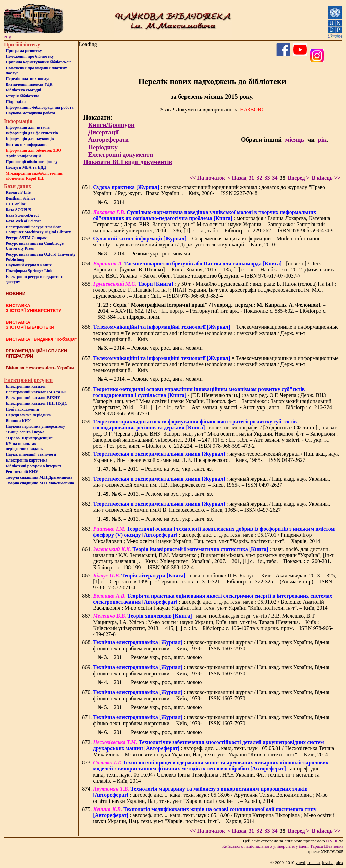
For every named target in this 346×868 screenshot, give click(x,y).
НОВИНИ (16, 294)
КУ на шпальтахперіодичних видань (24, 446)
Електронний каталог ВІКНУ (33, 398)
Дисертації (103, 132)
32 (259, 178)
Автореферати (108, 140)
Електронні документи (120, 154)
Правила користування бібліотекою (39, 62)
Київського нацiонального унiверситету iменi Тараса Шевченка (283, 846)
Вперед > (298, 178)
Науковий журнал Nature (29, 265)
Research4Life (18, 192)
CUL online (16, 204)
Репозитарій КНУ (22, 472)
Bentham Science (21, 198)
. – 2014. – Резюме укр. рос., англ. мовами (150, 348)
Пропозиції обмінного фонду (32, 162)
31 (251, 178)
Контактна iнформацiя (27, 144)
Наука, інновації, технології (31, 454)
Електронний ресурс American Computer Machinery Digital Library (38, 229)
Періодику (103, 147)
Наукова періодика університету (35, 426)
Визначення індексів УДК (29, 84)
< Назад (237, 178)
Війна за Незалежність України (40, 368)
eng (8, 37)
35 (282, 178)
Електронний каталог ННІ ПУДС (36, 403)
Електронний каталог (26, 386)
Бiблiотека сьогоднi (23, 90)
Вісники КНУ (18, 421)
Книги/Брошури (111, 125)
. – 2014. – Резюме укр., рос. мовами (144, 253)
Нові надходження (22, 409)
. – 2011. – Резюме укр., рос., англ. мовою (150, 657)
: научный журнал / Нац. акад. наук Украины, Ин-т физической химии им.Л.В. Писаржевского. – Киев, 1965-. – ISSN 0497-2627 (212, 507)
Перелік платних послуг (28, 79)
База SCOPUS (18, 210)
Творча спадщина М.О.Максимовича (40, 483)
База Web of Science (23, 221)
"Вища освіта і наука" (26, 432)
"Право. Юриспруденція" (29, 438)
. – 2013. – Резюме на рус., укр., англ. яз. (155, 494)
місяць (294, 140)
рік (322, 140)
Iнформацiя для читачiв (28, 127)
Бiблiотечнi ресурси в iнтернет (34, 466)
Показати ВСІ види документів (128, 162)
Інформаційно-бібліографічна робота (40, 107)
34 (275, 178)
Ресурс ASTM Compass (27, 238)
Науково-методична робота (31, 113)
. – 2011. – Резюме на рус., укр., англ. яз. (155, 469)
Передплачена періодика (28, 415)
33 (267, 178)
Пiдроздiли (16, 102)
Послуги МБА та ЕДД (26, 167)
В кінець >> (326, 178)
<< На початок (207, 178)
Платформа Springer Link (29, 271)
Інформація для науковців (30, 139)
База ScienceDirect (22, 215)
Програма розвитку (24, 51)
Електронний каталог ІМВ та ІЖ (36, 392)
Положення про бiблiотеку (30, 56)
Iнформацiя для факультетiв (32, 133)
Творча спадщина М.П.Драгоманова (39, 477)
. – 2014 (111, 202)
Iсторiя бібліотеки (22, 96)
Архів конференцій (23, 156)
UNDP (332, 841)
